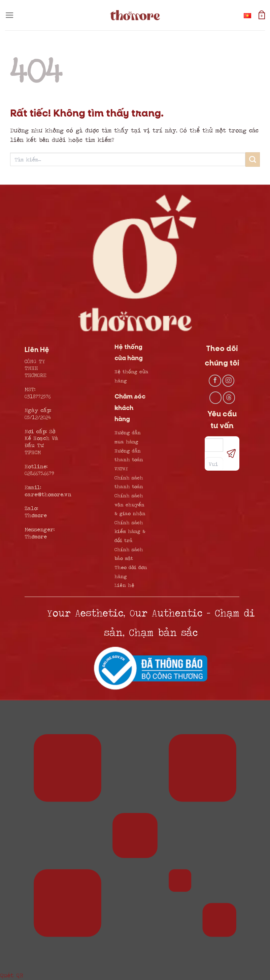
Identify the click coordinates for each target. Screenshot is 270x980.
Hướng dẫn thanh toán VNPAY (129, 460)
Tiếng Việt (249, 16)
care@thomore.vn (48, 494)
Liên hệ (124, 585)
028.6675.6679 (39, 473)
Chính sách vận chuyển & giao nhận (130, 504)
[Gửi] (253, 160)
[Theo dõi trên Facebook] (215, 381)
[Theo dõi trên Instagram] (228, 381)
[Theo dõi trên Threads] (229, 398)
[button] (10, 15)
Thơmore (36, 515)
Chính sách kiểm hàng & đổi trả (130, 531)
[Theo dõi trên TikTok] (215, 398)
